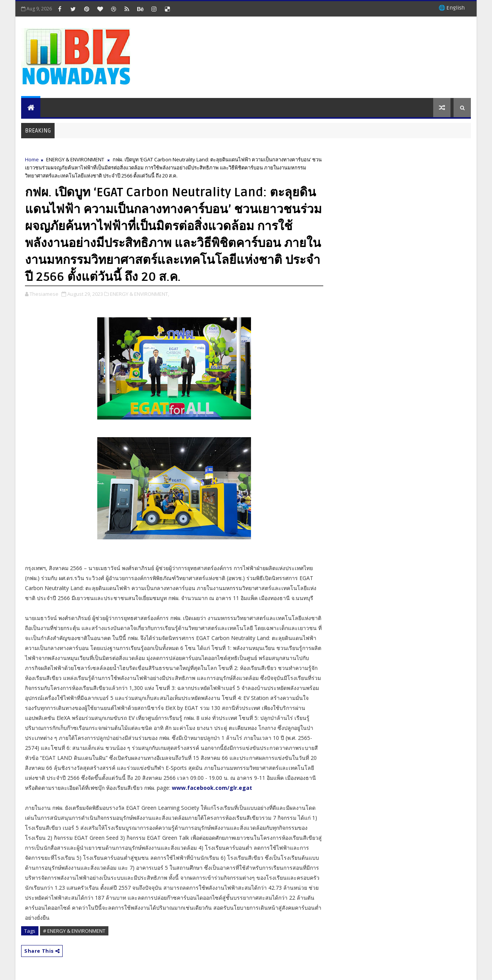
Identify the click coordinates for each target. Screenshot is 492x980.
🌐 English (452, 8)
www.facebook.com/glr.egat (212, 788)
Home (32, 159)
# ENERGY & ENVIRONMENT (74, 931)
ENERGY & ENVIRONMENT (75, 159)
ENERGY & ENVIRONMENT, (140, 294)
